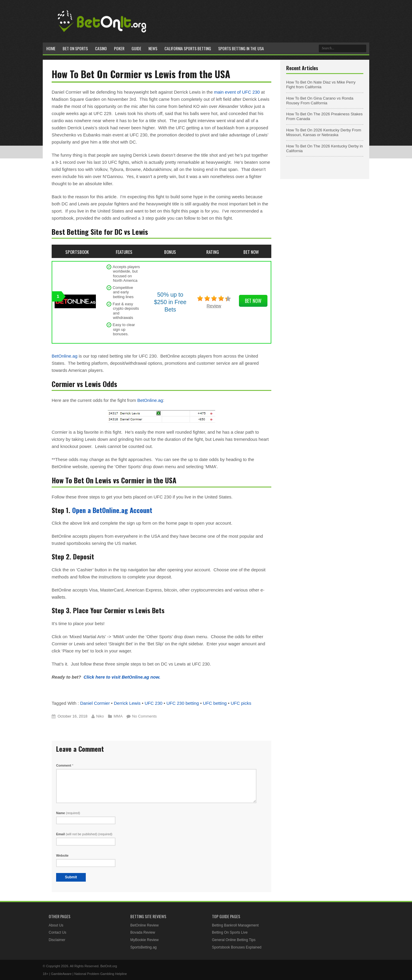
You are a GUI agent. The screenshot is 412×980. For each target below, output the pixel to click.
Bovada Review (143, 932)
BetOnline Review (144, 925)
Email (84, 834)
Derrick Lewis (127, 703)
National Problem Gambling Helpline (100, 974)
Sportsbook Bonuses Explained (237, 947)
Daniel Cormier (95, 703)
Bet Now (253, 301)
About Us (56, 925)
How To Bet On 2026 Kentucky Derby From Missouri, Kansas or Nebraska (324, 132)
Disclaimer (57, 940)
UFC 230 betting (183, 703)
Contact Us (57, 932)
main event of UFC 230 (237, 92)
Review (214, 306)
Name (68, 813)
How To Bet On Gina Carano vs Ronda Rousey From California (320, 101)
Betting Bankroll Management (235, 925)
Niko (100, 716)
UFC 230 (153, 703)
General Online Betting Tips (234, 940)
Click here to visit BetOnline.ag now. (122, 677)
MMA (118, 716)
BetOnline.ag (65, 356)
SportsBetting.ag (144, 947)
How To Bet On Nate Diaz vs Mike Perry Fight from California (321, 85)
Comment (65, 765)
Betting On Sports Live (230, 932)
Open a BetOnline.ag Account (112, 510)
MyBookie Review (144, 940)
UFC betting (215, 703)
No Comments (144, 716)
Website (62, 855)
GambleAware (61, 974)
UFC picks (241, 703)
